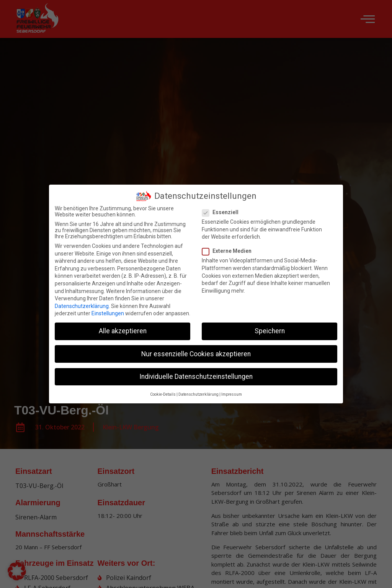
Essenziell (223, 209)
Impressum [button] (232, 391)
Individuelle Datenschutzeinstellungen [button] (196, 373)
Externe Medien (229, 248)
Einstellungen (108, 311)
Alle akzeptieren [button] (123, 328)
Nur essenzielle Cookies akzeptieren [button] (196, 351)
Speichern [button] (270, 328)
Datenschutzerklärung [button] (198, 391)
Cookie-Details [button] (163, 391)
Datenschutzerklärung (82, 303)
